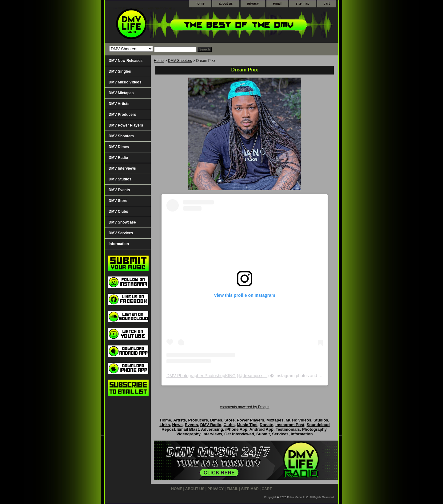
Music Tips (247, 425)
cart (327, 3)
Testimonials (288, 429)
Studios (321, 420)
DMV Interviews (122, 168)
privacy (253, 3)
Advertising (212, 429)
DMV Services (121, 233)
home (200, 3)
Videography (188, 434)
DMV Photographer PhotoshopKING (201, 376)
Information (119, 244)
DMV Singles (120, 71)
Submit (263, 434)
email (277, 3)
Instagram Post (290, 425)
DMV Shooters (180, 61)
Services (280, 434)
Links (165, 425)
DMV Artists (119, 104)
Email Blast (188, 429)
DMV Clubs (118, 212)
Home (159, 61)
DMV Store (118, 201)
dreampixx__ (255, 376)
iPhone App (236, 429)
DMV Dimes (119, 147)
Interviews (212, 434)
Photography (314, 429)
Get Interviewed (239, 434)
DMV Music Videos (125, 82)
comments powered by (245, 407)
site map (303, 3)
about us (226, 3)
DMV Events (119, 190)
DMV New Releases (126, 61)
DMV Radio (118, 158)
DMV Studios (120, 179)
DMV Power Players (126, 125)
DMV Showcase (122, 222)
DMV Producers (122, 115)
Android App (261, 429)
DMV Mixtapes (121, 93)
